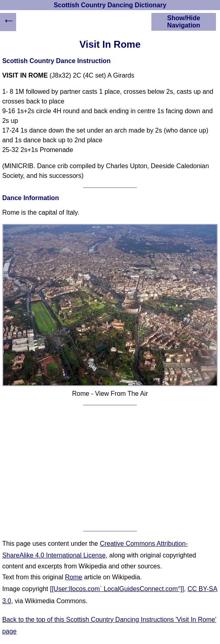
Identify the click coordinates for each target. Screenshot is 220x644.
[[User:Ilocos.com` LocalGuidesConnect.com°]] (117, 589)
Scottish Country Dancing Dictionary (110, 5)
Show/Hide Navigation (184, 22)
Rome (74, 577)
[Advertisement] (110, 468)
